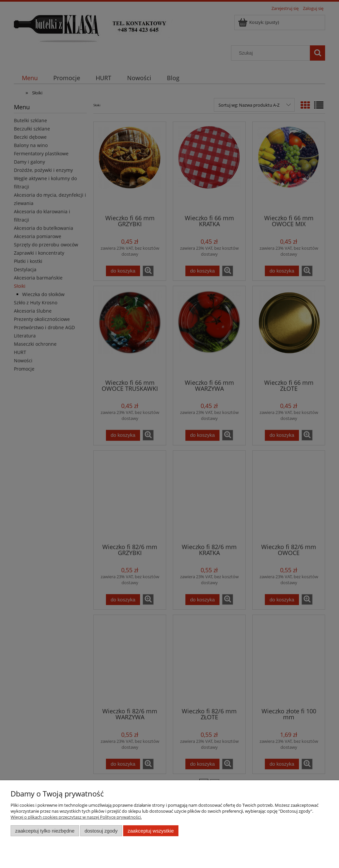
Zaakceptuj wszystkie (151, 831)
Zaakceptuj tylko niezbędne (45, 831)
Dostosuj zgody (101, 831)
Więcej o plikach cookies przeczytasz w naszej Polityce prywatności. (76, 817)
